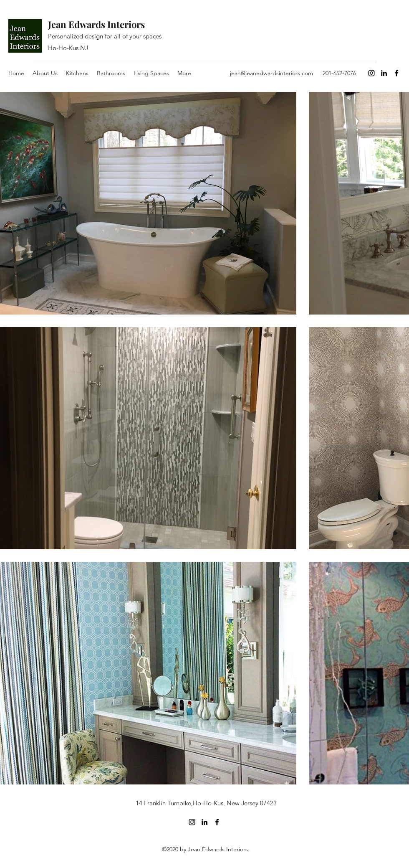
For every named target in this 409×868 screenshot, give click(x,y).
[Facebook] (396, 73)
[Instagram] (371, 73)
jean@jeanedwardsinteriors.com (271, 73)
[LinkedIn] (384, 73)
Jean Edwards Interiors (96, 24)
